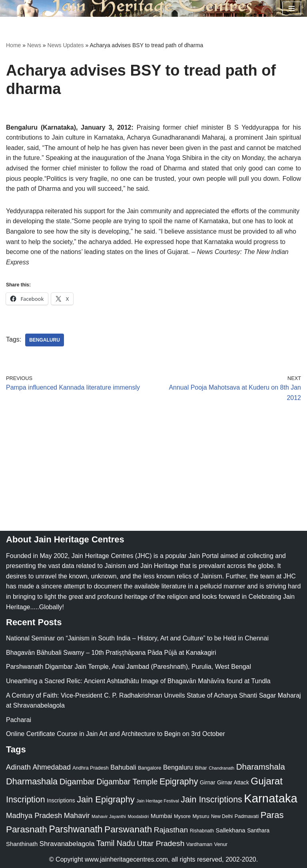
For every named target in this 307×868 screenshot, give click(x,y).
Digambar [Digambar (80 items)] (77, 782)
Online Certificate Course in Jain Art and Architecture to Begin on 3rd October (116, 734)
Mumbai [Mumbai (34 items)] (161, 816)
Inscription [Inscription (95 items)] (26, 800)
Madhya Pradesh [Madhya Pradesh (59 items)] (34, 815)
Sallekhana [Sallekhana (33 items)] (231, 830)
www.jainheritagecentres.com (126, 859)
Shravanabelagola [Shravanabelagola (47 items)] (67, 844)
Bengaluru (45, 340)
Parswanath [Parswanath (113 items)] (128, 829)
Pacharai (19, 720)
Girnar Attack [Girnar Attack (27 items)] (233, 782)
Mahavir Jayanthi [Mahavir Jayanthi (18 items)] (109, 816)
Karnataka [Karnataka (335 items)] (271, 798)
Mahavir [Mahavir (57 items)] (77, 815)
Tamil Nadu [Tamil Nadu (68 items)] (116, 843)
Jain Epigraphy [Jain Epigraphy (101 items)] (106, 799)
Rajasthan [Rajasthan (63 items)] (171, 830)
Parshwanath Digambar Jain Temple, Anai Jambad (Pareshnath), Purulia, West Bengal (129, 667)
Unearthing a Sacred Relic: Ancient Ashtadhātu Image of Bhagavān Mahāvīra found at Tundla (138, 681)
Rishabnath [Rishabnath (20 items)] (202, 831)
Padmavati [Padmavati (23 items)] (247, 816)
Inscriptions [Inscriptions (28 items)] (61, 800)
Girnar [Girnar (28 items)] (208, 782)
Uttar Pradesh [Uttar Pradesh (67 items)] (161, 843)
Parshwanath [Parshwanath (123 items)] (76, 829)
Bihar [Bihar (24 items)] (201, 768)
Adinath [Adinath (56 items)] (18, 767)
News (34, 45)
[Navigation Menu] (292, 8)
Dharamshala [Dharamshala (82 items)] (261, 767)
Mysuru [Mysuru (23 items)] (201, 816)
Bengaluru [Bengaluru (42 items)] (178, 767)
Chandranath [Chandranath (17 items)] (221, 768)
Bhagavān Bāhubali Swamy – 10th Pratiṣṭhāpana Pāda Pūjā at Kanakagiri (111, 653)
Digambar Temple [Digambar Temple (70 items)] (127, 782)
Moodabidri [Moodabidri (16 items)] (139, 816)
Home (13, 45)
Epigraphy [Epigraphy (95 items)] (179, 782)
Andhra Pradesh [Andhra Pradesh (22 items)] (90, 768)
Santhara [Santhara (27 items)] (258, 830)
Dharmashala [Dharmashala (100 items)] (32, 781)
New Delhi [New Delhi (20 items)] (222, 816)
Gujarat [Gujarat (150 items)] (267, 781)
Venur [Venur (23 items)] (221, 844)
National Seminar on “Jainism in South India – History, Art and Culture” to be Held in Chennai (137, 638)
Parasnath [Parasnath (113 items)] (27, 829)
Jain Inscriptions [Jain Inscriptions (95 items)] (211, 800)
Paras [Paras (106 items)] (272, 815)
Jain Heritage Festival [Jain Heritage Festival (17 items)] (158, 801)
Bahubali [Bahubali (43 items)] (123, 767)
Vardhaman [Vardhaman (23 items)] (199, 844)
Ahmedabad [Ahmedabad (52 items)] (51, 767)
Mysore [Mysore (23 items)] (182, 816)
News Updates (66, 45)
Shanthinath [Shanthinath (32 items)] (22, 844)
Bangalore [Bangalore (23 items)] (150, 768)
